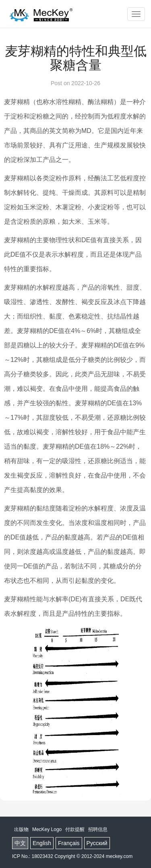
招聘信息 (98, 829)
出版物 (21, 829)
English (42, 843)
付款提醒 (75, 829)
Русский (97, 843)
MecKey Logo (47, 829)
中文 (20, 843)
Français (69, 843)
